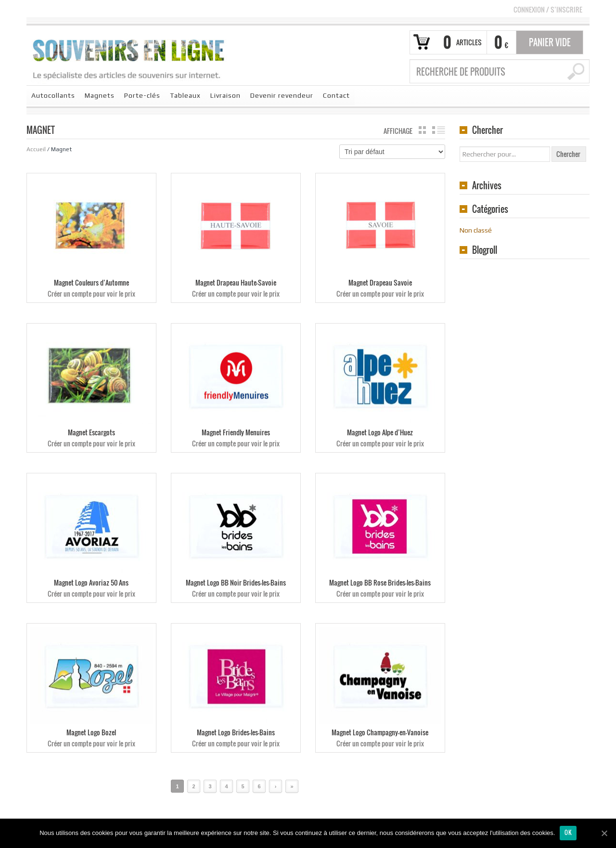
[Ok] (604, 833)
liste (439, 130)
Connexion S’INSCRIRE (548, 9)
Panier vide (550, 42)
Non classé (476, 230)
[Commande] (392, 152)
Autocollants (53, 95)
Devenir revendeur (282, 95)
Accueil (36, 149)
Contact (336, 95)
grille (422, 130)
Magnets (100, 95)
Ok (568, 832)
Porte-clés (142, 95)
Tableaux (185, 95)
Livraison (225, 95)
